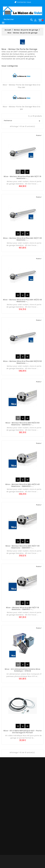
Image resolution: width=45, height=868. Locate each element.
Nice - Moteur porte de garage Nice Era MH (21, 108)
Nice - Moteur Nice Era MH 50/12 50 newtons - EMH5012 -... (23, 424)
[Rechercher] (17, 19)
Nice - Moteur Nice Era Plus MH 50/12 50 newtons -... (22, 362)
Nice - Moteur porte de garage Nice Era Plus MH (21, 86)
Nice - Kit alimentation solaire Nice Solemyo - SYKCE (22, 670)
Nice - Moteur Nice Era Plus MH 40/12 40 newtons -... (22, 301)
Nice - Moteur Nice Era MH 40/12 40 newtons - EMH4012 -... (23, 485)
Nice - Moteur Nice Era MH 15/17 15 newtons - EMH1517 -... (23, 609)
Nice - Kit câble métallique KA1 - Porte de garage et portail (23, 732)
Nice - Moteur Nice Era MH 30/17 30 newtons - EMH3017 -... (23, 547)
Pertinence (22, 121)
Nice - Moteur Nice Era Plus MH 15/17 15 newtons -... (22, 177)
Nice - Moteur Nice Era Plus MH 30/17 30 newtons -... (22, 239)
